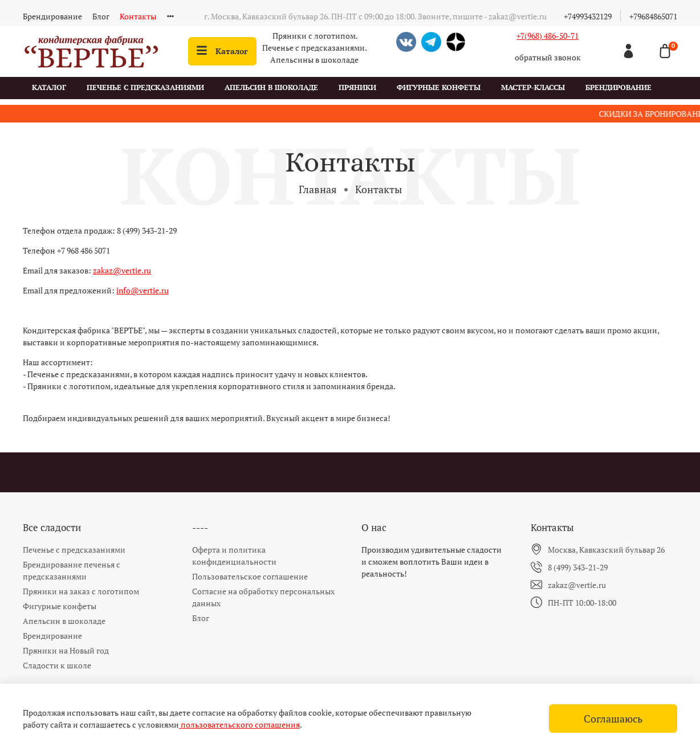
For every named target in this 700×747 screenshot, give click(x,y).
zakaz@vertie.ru (122, 270)
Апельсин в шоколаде (271, 87)
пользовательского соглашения (239, 724)
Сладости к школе (57, 665)
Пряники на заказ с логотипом (81, 591)
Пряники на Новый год (66, 650)
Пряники (357, 87)
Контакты (138, 16)
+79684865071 (653, 16)
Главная (318, 189)
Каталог (222, 51)
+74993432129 (588, 16)
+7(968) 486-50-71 (548, 36)
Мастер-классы (533, 87)
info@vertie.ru (143, 290)
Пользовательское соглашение (250, 576)
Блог (101, 16)
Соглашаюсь (613, 719)
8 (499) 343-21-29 (578, 567)
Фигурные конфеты (439, 87)
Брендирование (52, 16)
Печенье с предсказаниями (145, 87)
